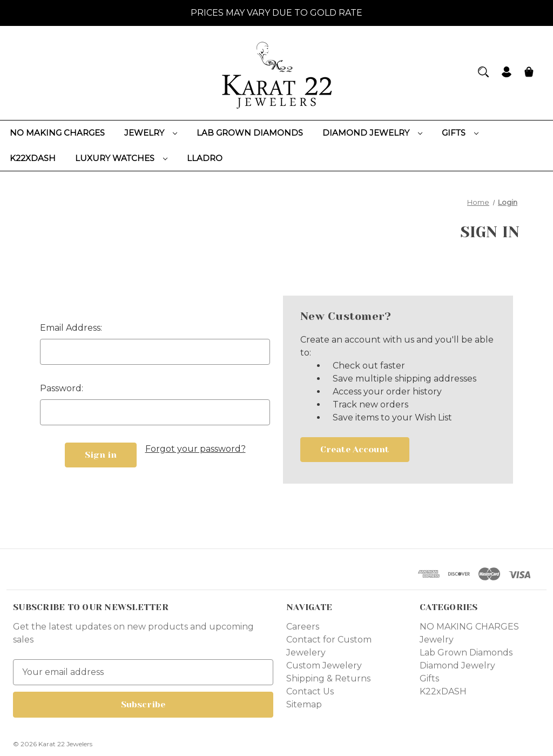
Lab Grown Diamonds (250, 133)
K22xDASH (33, 158)
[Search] (483, 72)
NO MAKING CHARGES (57, 133)
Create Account (355, 449)
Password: (62, 388)
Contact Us (310, 691)
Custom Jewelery (324, 665)
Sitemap (304, 704)
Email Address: (71, 328)
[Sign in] (507, 73)
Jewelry (151, 133)
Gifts (460, 133)
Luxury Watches (121, 158)
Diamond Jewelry (372, 133)
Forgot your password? (195, 449)
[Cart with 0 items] (529, 73)
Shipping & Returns (328, 678)
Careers (303, 627)
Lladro (205, 158)
